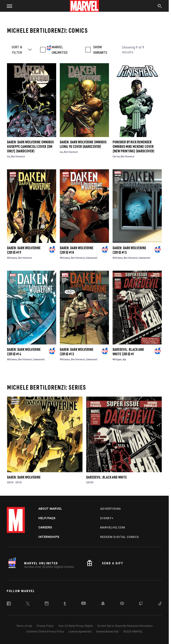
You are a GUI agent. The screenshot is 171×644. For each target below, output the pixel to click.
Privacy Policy (45, 626)
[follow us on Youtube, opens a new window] (84, 604)
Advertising (111, 509)
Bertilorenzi (18, 156)
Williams (12, 258)
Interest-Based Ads (107, 632)
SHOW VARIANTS (100, 50)
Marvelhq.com (113, 527)
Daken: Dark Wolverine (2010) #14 (24, 352)
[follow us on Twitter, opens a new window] (28, 604)
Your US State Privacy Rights (76, 626)
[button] (8, 6)
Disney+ (107, 518)
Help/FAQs (47, 518)
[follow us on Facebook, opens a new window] (9, 604)
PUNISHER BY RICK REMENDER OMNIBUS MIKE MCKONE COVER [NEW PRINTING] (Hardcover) (133, 146)
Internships (49, 537)
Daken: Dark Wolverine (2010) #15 (129, 250)
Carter (116, 156)
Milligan (117, 359)
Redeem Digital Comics (120, 537)
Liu (9, 156)
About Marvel (50, 509)
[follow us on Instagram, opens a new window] (47, 604)
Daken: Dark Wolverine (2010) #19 (24, 250)
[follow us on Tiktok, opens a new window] (160, 604)
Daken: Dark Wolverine (24, 477)
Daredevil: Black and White (106, 477)
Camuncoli (92, 258)
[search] (160, 7)
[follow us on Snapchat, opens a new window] (103, 604)
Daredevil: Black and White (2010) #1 (128, 352)
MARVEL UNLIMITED (60, 50)
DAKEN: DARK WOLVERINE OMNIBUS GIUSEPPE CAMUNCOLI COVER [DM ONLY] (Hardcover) (30, 146)
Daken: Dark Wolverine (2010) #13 (77, 352)
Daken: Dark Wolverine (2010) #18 (77, 250)
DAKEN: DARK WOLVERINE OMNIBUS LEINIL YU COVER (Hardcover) (83, 144)
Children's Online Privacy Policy (45, 632)
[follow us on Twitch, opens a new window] (141, 604)
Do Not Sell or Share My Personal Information (125, 626)
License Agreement (80, 632)
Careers (45, 527)
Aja (124, 359)
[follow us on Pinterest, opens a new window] (122, 604)
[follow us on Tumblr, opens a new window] (65, 604)
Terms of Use (24, 626)
